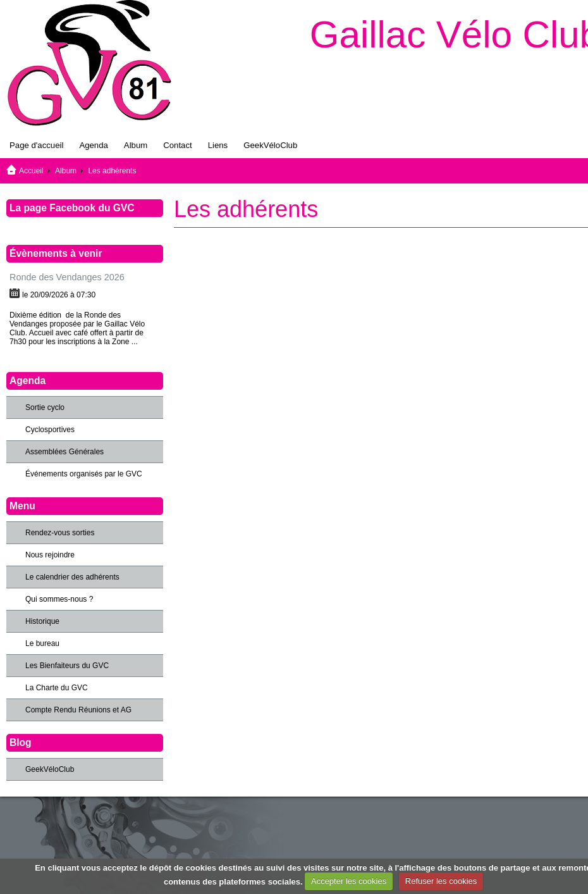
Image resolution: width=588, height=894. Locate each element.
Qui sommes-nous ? (59, 599)
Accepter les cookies (349, 881)
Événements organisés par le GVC (84, 474)
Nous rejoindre (50, 555)
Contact (177, 145)
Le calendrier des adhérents (72, 577)
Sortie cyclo (45, 407)
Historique (42, 621)
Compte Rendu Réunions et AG (78, 710)
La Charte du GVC (57, 688)
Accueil (31, 171)
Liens (218, 145)
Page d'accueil (36, 145)
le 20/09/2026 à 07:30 (59, 295)
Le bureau (42, 643)
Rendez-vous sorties (60, 533)
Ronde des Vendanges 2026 (67, 277)
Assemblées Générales (64, 452)
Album (136, 145)
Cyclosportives (50, 430)
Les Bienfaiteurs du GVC (67, 666)
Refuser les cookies (441, 881)
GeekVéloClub (270, 145)
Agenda (93, 145)
